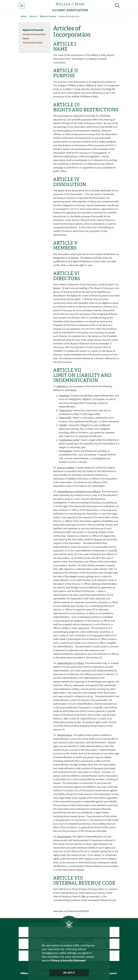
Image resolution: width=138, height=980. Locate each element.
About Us (33, 16)
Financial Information (33, 43)
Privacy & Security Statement (68, 963)
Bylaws (26, 39)
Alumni (24, 16)
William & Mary (28, 973)
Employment (110, 973)
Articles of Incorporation (34, 34)
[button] (117, 6)
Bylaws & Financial (48, 16)
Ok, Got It (69, 975)
